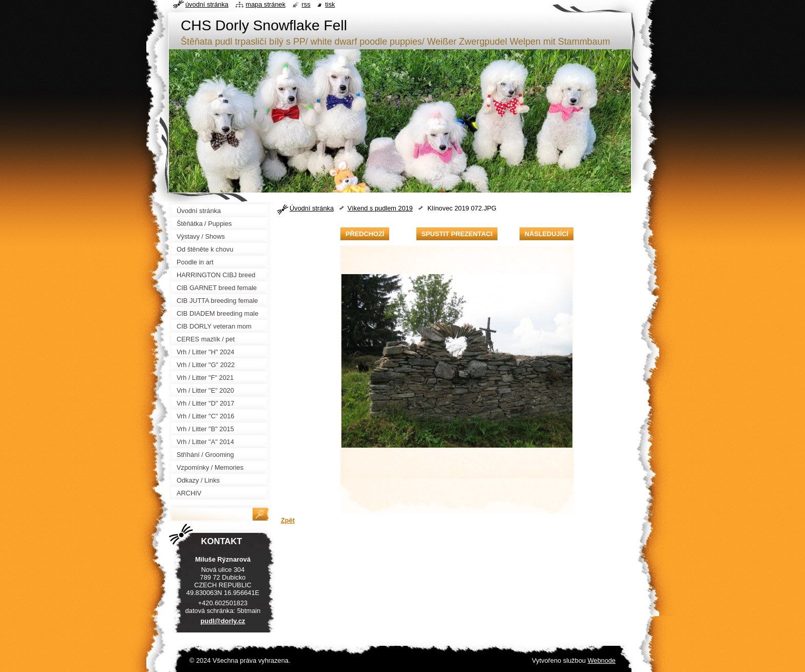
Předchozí (365, 234)
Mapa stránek (266, 4)
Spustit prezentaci (457, 234)
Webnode (601, 660)
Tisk (330, 4)
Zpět (288, 520)
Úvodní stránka (312, 208)
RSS (306, 4)
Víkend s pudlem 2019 (380, 208)
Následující (547, 234)
